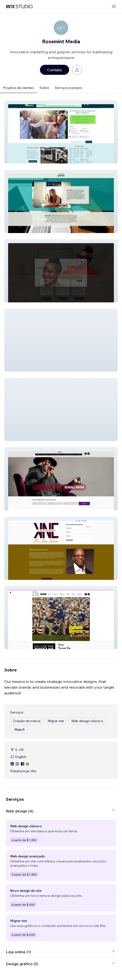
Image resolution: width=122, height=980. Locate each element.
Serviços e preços (69, 88)
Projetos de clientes (18, 88)
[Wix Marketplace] (19, 7)
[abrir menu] (114, 7)
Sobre (44, 88)
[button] (61, 132)
